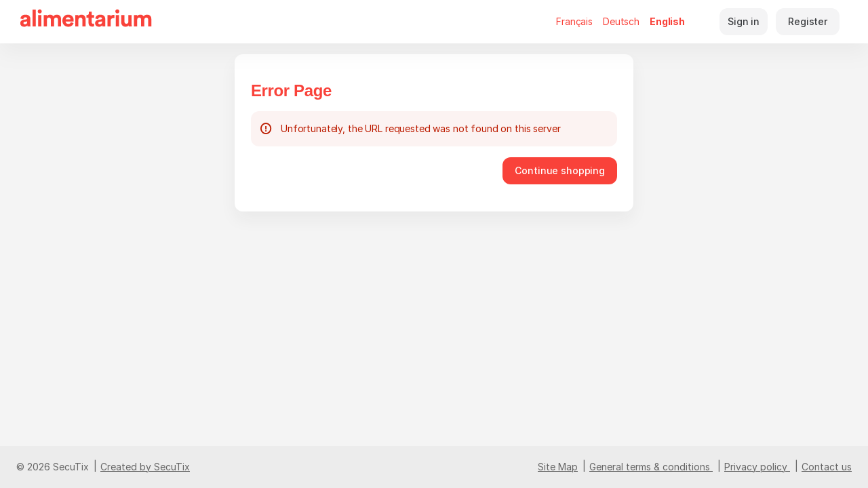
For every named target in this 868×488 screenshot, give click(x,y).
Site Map (558, 467)
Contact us (827, 467)
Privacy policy (756, 467)
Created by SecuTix (145, 467)
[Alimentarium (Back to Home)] (86, 22)
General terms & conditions (650, 467)
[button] (560, 171)
